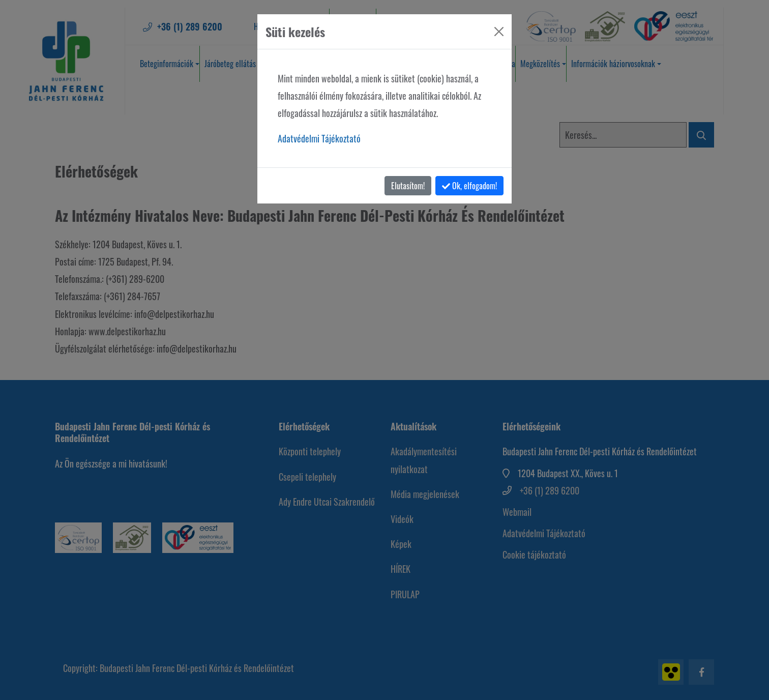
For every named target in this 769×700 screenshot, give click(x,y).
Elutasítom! (408, 186)
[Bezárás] (499, 32)
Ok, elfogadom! (469, 186)
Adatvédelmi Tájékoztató (319, 138)
